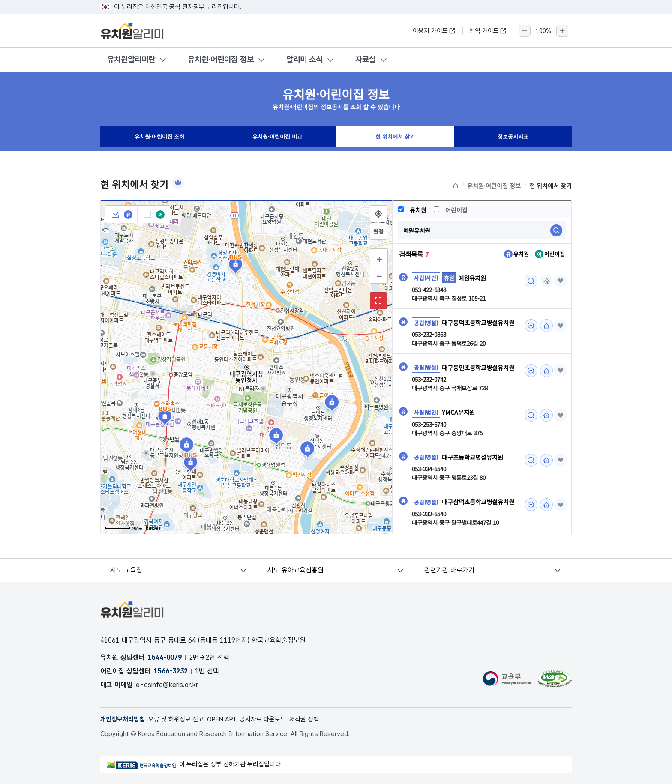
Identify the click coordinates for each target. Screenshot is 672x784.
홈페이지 (544, 281)
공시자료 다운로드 (276, 720)
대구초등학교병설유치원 (475, 479)
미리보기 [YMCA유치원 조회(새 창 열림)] (528, 437)
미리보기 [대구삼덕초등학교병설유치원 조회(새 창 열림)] (528, 527)
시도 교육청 (127, 570)
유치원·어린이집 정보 (221, 59)
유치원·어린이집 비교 (277, 139)
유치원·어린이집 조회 (159, 139)
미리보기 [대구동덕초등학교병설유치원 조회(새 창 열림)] (528, 326)
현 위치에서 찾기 (395, 139)
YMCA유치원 (459, 434)
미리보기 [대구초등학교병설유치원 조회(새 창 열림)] (528, 482)
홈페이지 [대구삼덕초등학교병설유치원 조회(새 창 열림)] (544, 527)
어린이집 (451, 210)
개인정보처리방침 (124, 720)
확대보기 (378, 301)
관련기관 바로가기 (450, 570)
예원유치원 (473, 278)
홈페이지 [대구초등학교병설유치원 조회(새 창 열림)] (544, 482)
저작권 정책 (321, 720)
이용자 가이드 (434, 31)
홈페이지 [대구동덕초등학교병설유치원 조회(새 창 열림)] (544, 326)
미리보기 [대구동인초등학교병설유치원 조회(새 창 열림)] (528, 382)
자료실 (366, 59)
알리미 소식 (304, 59)
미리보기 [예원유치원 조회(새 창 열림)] (528, 281)
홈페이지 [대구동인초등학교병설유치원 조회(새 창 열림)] (544, 382)
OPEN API (232, 720)
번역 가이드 (488, 31)
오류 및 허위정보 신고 (182, 720)
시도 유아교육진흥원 (296, 570)
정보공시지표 (513, 139)
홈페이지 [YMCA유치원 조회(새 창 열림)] (544, 437)
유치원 (413, 210)
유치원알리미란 (131, 59)
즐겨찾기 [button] (559, 281)
